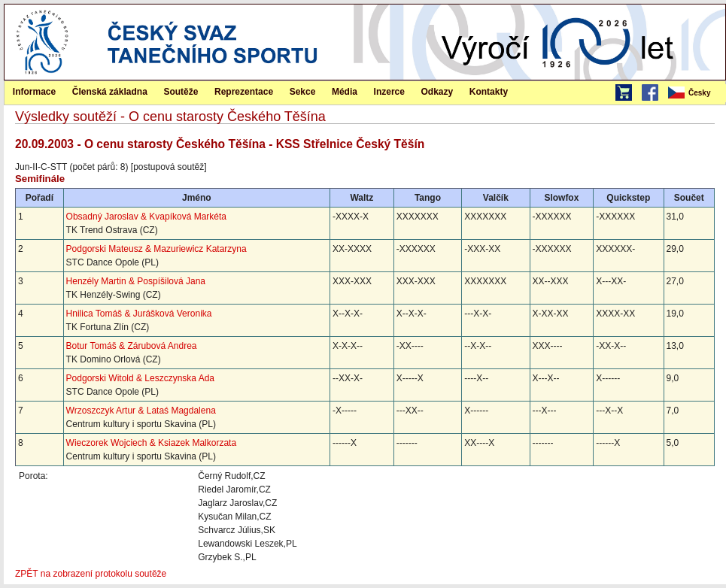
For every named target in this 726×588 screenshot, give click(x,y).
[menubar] (696, 93)
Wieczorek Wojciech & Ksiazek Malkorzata (152, 443)
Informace (34, 92)
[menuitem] (696, 93)
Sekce (303, 92)
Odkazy (437, 92)
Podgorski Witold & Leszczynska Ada (140, 378)
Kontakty (489, 92)
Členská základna (110, 92)
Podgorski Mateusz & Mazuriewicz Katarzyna (156, 249)
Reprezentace (244, 92)
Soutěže (181, 92)
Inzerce (389, 92)
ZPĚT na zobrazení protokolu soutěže (91, 574)
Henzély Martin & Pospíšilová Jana (136, 281)
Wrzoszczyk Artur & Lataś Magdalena (141, 411)
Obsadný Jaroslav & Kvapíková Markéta (146, 217)
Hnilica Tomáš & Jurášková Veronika (139, 314)
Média (345, 92)
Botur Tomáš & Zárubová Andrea (132, 346)
